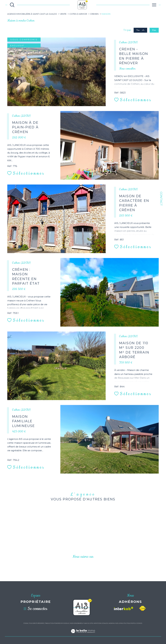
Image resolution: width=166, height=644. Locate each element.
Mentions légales (101, 623)
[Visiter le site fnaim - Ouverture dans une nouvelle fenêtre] (142, 608)
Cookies (139, 623)
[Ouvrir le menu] (154, 5)
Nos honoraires (76, 623)
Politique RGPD (129, 623)
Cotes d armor (78, 14)
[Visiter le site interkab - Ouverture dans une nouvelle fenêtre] (124, 608)
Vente (63, 14)
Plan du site (88, 623)
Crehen (94, 14)
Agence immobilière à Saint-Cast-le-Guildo (32, 14)
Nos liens (119, 623)
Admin (112, 623)
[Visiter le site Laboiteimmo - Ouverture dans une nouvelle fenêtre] (83, 635)
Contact (161, 199)
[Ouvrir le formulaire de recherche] (12, 5)
